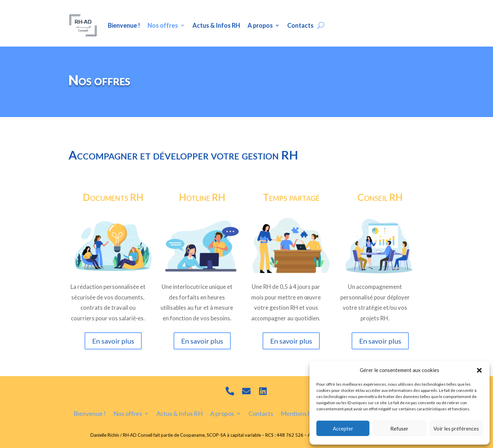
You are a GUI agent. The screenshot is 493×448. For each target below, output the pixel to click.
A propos (260, 25)
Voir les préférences (456, 428)
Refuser (399, 428)
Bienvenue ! (124, 25)
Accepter (343, 428)
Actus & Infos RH (216, 25)
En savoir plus (113, 341)
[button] (479, 370)
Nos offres (163, 25)
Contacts (300, 25)
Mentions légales (304, 413)
